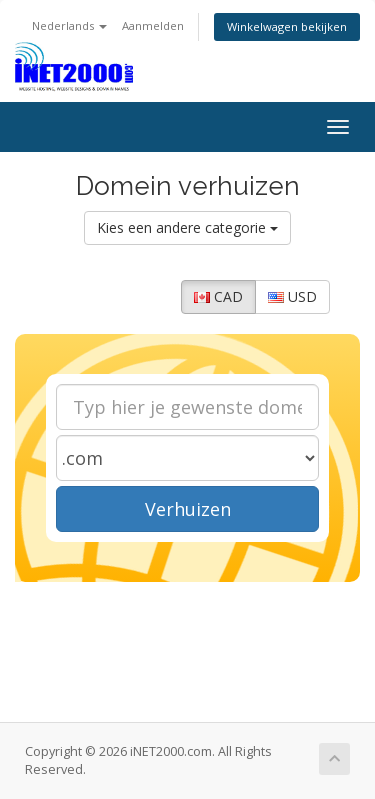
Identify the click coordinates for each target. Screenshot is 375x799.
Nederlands (69, 25)
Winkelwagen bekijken (287, 26)
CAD (218, 296)
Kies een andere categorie (187, 227)
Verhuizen (188, 509)
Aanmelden (153, 25)
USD (292, 296)
